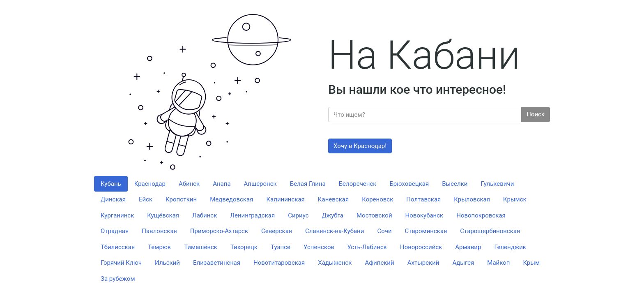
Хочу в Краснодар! (360, 146)
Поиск (536, 114)
